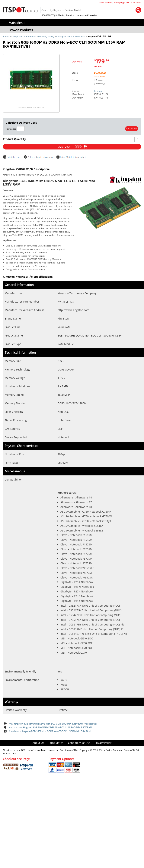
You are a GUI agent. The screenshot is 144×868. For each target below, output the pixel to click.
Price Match (50, 731)
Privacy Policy (103, 743)
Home (6, 37)
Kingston (99, 91)
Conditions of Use (79, 743)
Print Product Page (53, 724)
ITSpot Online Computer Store (114, 750)
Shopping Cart (122, 3)
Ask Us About (50, 727)
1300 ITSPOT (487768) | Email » (57, 15)
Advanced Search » (87, 15)
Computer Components (24, 37)
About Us (38, 743)
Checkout (136, 3)
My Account (106, 3)
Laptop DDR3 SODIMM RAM (71, 37)
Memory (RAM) (46, 37)
